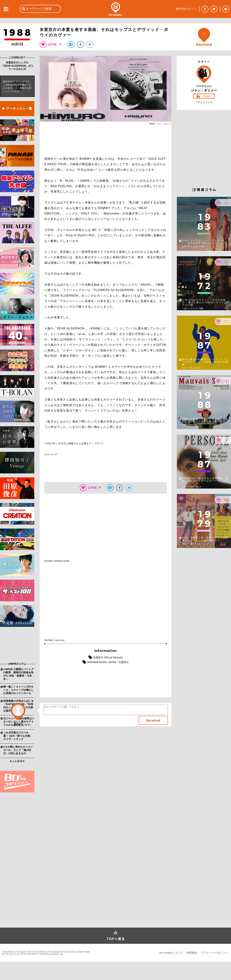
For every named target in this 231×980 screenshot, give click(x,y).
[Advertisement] (17, 645)
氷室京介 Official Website (108, 657)
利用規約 (192, 953)
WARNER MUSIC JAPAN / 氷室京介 (108, 662)
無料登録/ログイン (186, 9)
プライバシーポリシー (214, 953)
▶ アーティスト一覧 (17, 109)
